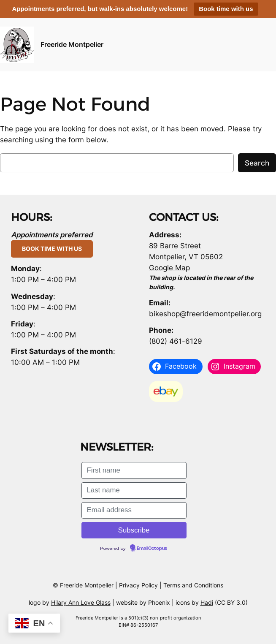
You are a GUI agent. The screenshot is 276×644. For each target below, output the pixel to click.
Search (257, 163)
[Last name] (134, 490)
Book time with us (226, 9)
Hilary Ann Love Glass (81, 602)
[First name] (134, 470)
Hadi (207, 602)
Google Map (169, 268)
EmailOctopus (152, 549)
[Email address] (134, 510)
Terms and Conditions (193, 585)
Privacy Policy (138, 585)
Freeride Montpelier (72, 45)
